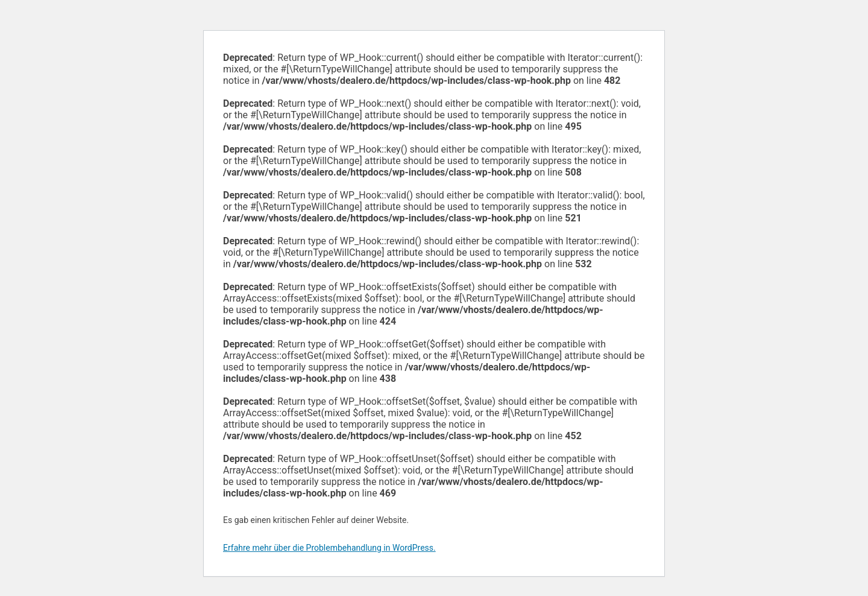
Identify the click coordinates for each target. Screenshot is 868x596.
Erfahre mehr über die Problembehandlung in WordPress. (329, 548)
